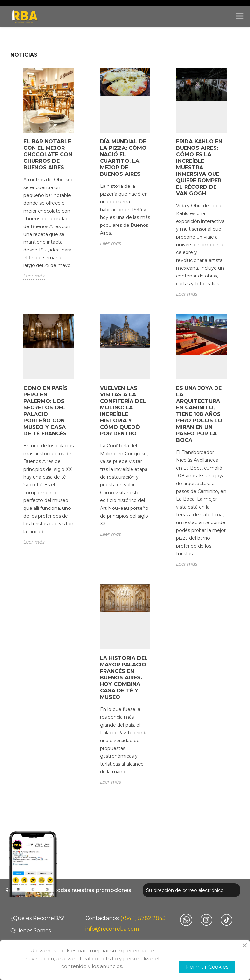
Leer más (34, 276)
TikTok (227, 920)
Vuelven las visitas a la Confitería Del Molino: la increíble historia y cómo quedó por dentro (123, 411)
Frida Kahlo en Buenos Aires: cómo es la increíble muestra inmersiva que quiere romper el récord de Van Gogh (199, 168)
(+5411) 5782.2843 (143, 918)
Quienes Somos (31, 930)
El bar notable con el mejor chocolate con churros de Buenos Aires (48, 155)
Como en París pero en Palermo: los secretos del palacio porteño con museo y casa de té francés (46, 411)
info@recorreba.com (112, 929)
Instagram (206, 920)
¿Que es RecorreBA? (37, 918)
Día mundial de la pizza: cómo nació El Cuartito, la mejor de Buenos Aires (123, 158)
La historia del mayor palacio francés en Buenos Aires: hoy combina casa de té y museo (124, 678)
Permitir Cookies (207, 967)
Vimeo (186, 920)
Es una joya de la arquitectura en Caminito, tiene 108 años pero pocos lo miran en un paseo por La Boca (199, 414)
